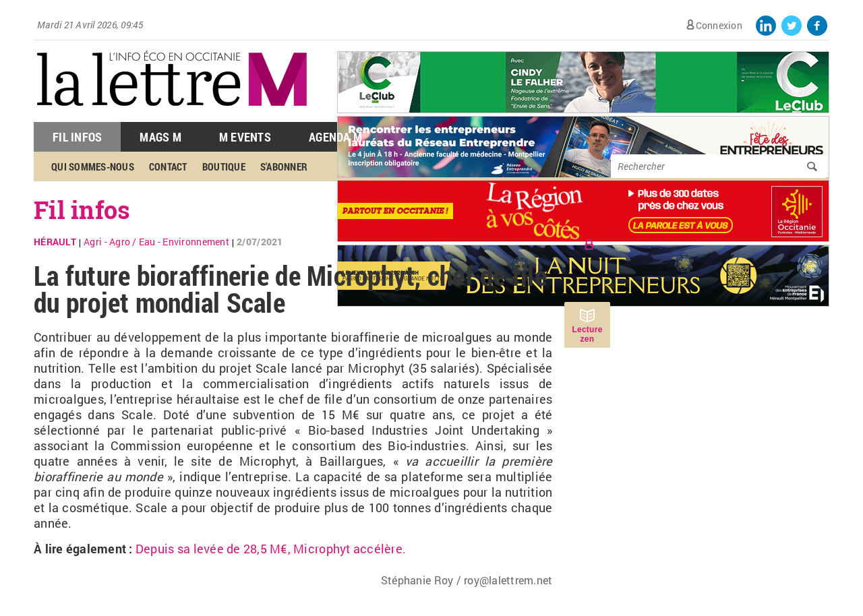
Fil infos (82, 210)
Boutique (224, 166)
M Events (245, 137)
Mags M (160, 137)
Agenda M (335, 137)
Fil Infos (77, 137)
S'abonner (284, 166)
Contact (168, 166)
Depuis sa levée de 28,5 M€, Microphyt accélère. (272, 549)
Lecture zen (587, 334)
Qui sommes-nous (93, 166)
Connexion (719, 25)
